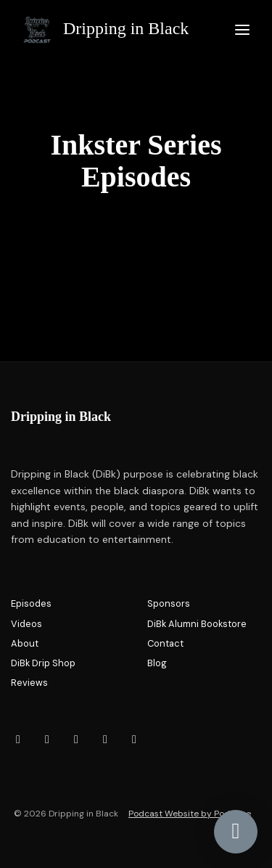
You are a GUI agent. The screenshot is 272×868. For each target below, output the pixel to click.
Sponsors (169, 603)
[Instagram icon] (18, 740)
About (25, 643)
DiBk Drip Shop (43, 663)
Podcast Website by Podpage (190, 814)
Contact (165, 643)
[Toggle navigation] (242, 30)
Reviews (29, 683)
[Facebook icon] (47, 740)
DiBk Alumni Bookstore (197, 624)
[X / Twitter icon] (134, 740)
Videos (26, 624)
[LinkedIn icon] (105, 740)
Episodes (31, 603)
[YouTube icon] (76, 740)
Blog (157, 663)
